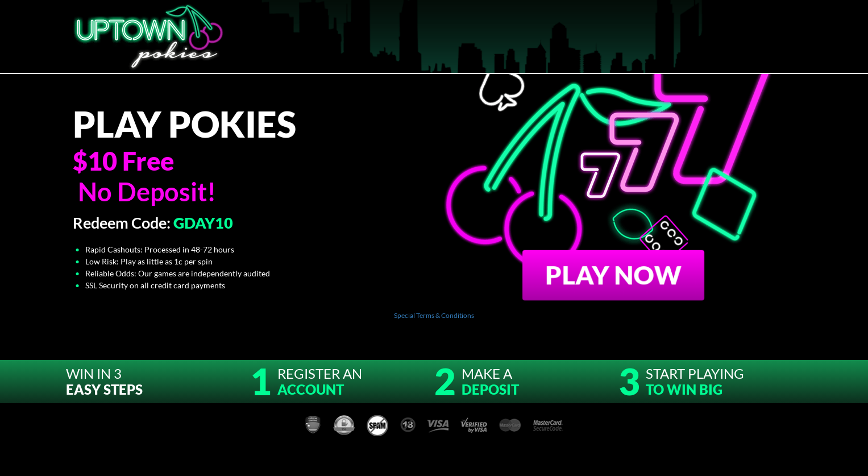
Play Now (613, 274)
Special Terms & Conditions (434, 315)
